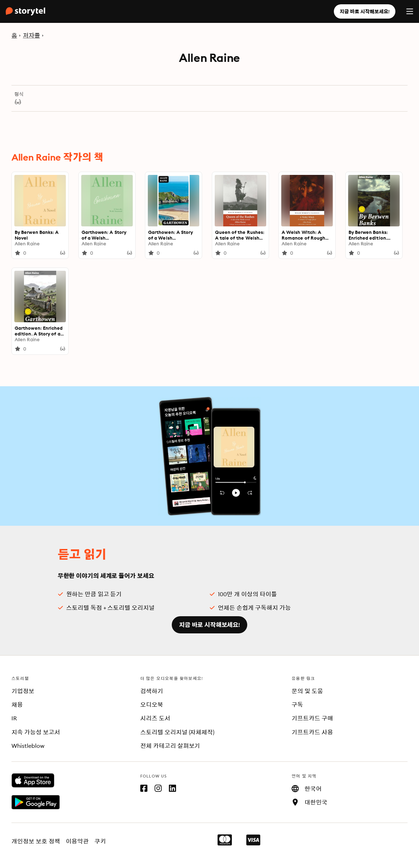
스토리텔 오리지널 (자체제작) (177, 732)
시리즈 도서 (155, 718)
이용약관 (77, 841)
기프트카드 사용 (312, 732)
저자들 (31, 35)
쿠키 (100, 841)
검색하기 (152, 691)
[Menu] (410, 11)
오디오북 (152, 705)
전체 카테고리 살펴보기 (170, 746)
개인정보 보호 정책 (36, 841)
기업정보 (23, 691)
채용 (17, 705)
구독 (297, 705)
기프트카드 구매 (312, 718)
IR (14, 718)
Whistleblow (28, 746)
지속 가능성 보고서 (36, 732)
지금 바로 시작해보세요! (365, 11)
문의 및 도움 (307, 691)
